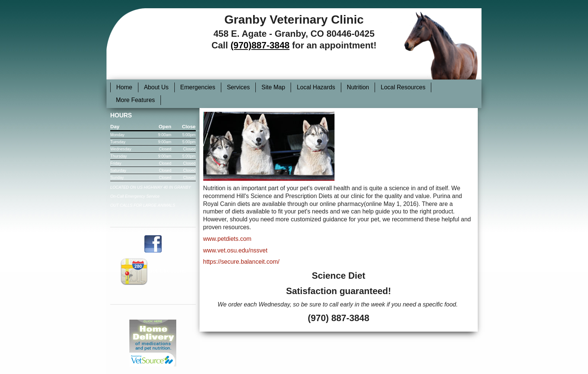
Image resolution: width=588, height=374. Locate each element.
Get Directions (153, 271)
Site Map (273, 87)
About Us (156, 87)
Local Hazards (316, 87)
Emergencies (198, 87)
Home (124, 87)
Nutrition (358, 87)
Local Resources (403, 87)
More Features (135, 100)
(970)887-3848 (260, 45)
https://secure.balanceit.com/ (241, 262)
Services (238, 87)
